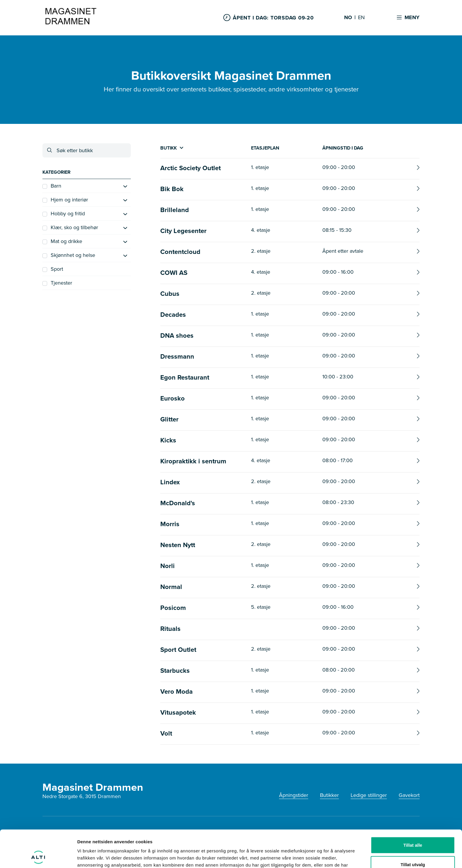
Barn (52, 186)
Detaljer (314, 856)
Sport (53, 269)
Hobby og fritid (64, 214)
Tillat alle (413, 810)
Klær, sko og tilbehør (70, 227)
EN (361, 18)
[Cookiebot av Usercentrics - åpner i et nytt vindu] (38, 856)
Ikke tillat (413, 849)
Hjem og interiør (65, 200)
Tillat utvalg (413, 830)
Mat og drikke (62, 241)
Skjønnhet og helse (69, 255)
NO (348, 18)
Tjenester (57, 283)
